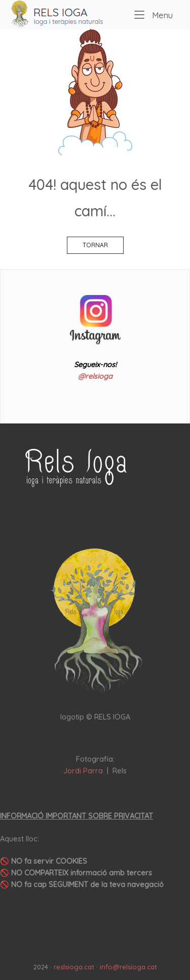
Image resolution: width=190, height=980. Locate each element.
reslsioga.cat (74, 967)
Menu (154, 14)
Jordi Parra (83, 771)
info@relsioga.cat (128, 967)
